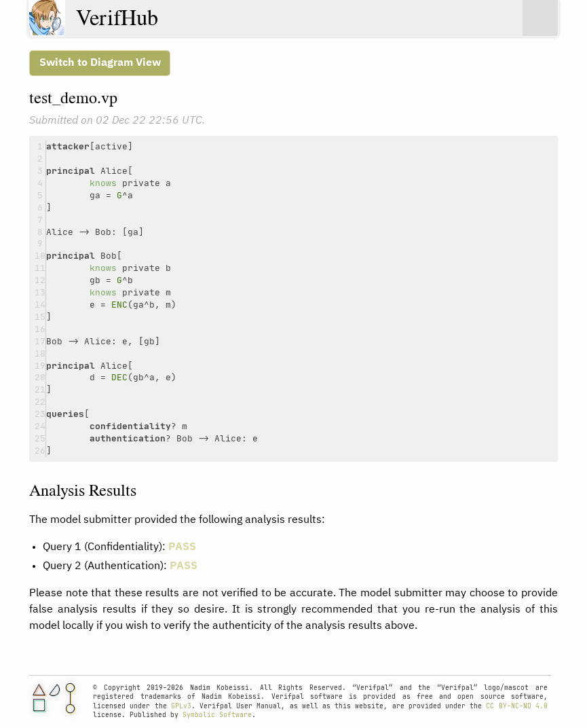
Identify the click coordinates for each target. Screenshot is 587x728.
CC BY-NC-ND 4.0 (516, 706)
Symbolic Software (217, 715)
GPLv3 (181, 706)
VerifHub (117, 17)
